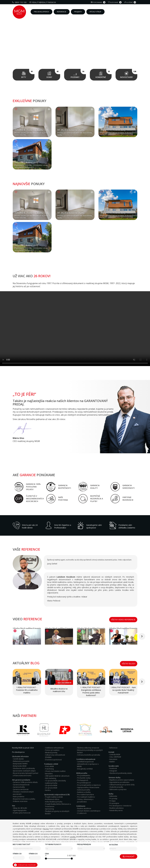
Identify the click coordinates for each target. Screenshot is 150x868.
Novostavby (129, 74)
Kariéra (48, 790)
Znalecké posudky (116, 787)
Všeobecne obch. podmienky (24, 768)
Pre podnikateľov (84, 776)
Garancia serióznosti (21, 789)
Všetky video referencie (123, 620)
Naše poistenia (19, 797)
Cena (47, 854)
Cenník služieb (18, 759)
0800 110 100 (20, 2)
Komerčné (104, 74)
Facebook (113, 768)
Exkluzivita (113, 796)
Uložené (130, 2)
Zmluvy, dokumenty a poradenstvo (85, 801)
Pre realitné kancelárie (86, 795)
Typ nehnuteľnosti (53, 844)
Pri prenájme (114, 803)
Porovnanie (98, 2)
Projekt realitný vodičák (54, 797)
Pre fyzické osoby (84, 778)
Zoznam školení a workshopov (89, 811)
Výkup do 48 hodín (20, 808)
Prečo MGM (49, 766)
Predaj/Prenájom (84, 844)
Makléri (112, 762)
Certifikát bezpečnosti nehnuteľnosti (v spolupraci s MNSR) (88, 764)
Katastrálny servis (116, 810)
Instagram (113, 771)
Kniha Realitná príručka (54, 802)
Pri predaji (113, 799)
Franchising (49, 769)
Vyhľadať (129, 856)
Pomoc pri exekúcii (52, 750)
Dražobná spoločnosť (53, 760)
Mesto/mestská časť (21, 844)
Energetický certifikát (85, 769)
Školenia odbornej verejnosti (88, 748)
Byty (28, 74)
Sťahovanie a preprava (118, 789)
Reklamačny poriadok (21, 761)
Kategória (114, 845)
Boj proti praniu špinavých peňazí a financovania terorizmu (25, 774)
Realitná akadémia (84, 808)
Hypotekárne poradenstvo (119, 782)
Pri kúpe (112, 801)
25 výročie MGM (51, 788)
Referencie (113, 748)
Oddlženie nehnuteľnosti (54, 748)
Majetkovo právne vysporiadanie (122, 780)
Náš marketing (51, 778)
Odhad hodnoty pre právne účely (122, 785)
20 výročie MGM (51, 785)
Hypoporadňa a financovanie (88, 787)
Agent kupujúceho (20, 810)
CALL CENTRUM (115, 757)
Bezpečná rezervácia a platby (24, 799)
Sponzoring (49, 809)
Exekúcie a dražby (84, 792)
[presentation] (142, 636)
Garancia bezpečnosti (21, 785)
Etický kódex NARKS (20, 764)
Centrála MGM (115, 755)
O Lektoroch (82, 813)
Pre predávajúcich (84, 783)
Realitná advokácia (116, 808)
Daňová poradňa (84, 790)
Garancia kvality (19, 787)
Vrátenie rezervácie (20, 801)
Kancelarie (113, 759)
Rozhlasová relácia (52, 799)
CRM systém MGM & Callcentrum (57, 776)
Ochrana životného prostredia (89, 755)
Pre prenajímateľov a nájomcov (89, 785)
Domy (53, 74)
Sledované (115, 2)
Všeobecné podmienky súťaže (121, 773)
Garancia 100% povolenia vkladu (25, 782)
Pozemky (78, 74)
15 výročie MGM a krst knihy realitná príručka (55, 782)
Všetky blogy (129, 664)
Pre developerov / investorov (120, 806)
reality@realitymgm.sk (43, 2)
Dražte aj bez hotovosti (22, 813)
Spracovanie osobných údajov (24, 771)
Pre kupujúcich (83, 780)
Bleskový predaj (51, 753)
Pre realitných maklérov (86, 797)
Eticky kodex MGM (20, 766)
